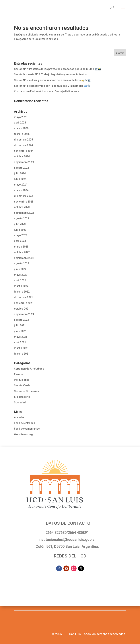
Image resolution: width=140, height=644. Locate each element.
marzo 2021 (21, 348)
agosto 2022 (22, 263)
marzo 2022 (21, 286)
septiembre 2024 (24, 162)
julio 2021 (20, 325)
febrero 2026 (22, 134)
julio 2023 (20, 224)
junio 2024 (20, 179)
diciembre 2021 (23, 297)
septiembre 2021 (24, 314)
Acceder (19, 417)
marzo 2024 (21, 190)
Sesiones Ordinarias (26, 391)
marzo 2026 (21, 128)
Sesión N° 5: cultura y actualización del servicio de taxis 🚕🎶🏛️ (52, 80)
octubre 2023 (22, 207)
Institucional (21, 380)
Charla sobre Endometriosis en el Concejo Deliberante (46, 91)
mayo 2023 (21, 235)
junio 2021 (20, 331)
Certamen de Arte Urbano (29, 369)
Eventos (19, 374)
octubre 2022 (22, 252)
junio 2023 (20, 230)
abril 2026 (20, 123)
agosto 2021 (22, 320)
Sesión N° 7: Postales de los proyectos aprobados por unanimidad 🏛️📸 (57, 69)
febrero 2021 (22, 354)
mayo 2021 (21, 337)
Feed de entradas (25, 423)
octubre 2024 (22, 156)
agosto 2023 (22, 218)
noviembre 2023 (24, 202)
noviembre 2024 (24, 151)
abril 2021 (20, 342)
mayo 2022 (21, 275)
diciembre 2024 (23, 145)
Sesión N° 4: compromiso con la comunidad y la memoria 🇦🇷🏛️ (52, 86)
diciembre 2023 (23, 196)
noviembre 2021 (24, 303)
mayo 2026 (21, 117)
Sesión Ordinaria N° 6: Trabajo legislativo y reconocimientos (50, 74)
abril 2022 (20, 280)
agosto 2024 (22, 168)
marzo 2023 (21, 247)
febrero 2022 (22, 292)
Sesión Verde (22, 385)
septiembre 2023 (24, 213)
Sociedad (20, 402)
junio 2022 (20, 269)
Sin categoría (22, 397)
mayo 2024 (21, 185)
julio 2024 (20, 173)
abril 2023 (20, 241)
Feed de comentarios (27, 429)
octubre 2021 (22, 309)
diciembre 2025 (23, 140)
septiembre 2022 (24, 258)
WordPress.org (23, 434)
